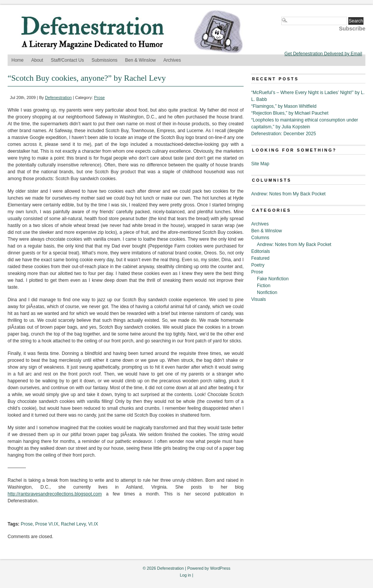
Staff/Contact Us (67, 60)
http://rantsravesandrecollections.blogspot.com (55, 494)
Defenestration (58, 97)
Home (18, 60)
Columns (260, 238)
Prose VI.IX (47, 524)
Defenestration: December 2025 (284, 134)
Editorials (261, 251)
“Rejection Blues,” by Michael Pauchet (290, 113)
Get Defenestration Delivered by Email (323, 54)
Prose (99, 97)
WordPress (220, 568)
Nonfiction (267, 292)
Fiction (264, 286)
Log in (185, 575)
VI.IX (93, 524)
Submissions (105, 60)
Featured (260, 258)
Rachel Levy (73, 524)
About (37, 60)
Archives (172, 60)
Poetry (258, 265)
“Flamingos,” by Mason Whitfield (284, 106)
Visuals (258, 299)
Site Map (260, 164)
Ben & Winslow (141, 60)
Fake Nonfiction (273, 279)
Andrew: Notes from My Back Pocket (288, 194)
